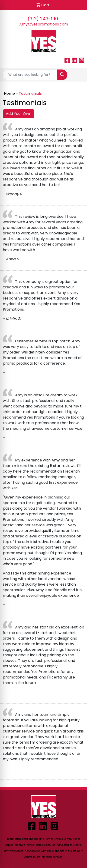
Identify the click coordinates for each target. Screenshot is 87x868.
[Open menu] (78, 75)
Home (9, 93)
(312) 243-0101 (44, 19)
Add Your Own (19, 114)
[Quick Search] (30, 75)
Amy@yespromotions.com (44, 24)
